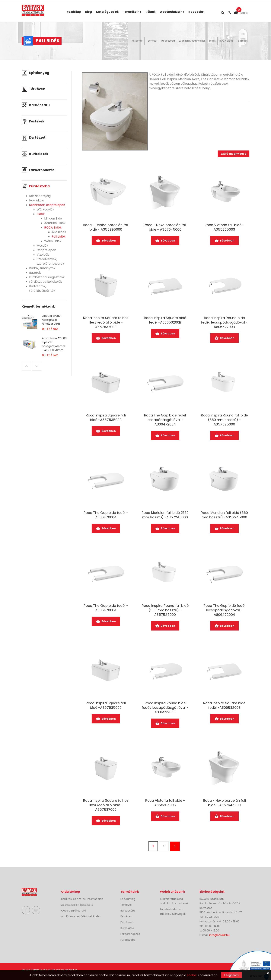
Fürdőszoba (168, 41)
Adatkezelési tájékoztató (77, 905)
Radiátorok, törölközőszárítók (42, 288)
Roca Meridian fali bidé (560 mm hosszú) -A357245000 (165, 515)
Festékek (33, 121)
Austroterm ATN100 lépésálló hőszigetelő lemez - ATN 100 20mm (54, 344)
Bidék (212, 41)
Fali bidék (242, 41)
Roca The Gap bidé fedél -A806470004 (106, 515)
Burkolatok (35, 154)
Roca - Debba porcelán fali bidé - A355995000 (106, 227)
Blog (88, 12)
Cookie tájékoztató (74, 911)
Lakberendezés (38, 170)
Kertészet (34, 138)
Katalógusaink (108, 12)
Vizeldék (43, 255)
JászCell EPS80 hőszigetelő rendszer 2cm (51, 320)
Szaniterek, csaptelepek (192, 41)
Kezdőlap (74, 12)
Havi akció (37, 200)
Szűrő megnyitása (234, 154)
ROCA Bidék (226, 41)
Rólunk (151, 12)
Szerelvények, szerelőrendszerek (50, 261)
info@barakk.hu (219, 935)
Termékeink (132, 12)
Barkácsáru (36, 105)
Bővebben (106, 241)
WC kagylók (45, 209)
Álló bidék (59, 232)
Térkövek (33, 89)
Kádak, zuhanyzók (42, 268)
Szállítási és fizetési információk (82, 899)
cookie (191, 975)
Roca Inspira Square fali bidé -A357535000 (106, 418)
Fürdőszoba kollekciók (46, 282)
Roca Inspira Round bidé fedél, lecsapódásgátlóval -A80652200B (224, 322)
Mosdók (42, 246)
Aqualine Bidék (55, 223)
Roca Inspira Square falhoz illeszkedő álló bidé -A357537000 (106, 322)
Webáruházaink (172, 12)
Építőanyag (35, 73)
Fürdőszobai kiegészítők (47, 277)
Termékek (152, 41)
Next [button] (37, 366)
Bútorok (35, 273)
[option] (44, 325)
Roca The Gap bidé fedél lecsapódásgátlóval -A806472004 (165, 420)
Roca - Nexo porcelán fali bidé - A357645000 (165, 227)
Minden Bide (53, 218)
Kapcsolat (196, 12)
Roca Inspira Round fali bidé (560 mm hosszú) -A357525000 (224, 420)
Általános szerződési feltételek (81, 916)
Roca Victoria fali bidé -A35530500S (224, 227)
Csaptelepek (46, 250)
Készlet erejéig (40, 196)
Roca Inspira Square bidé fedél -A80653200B (165, 320)
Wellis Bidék (53, 241)
